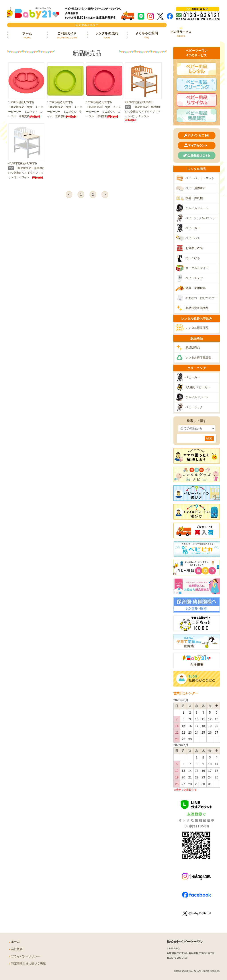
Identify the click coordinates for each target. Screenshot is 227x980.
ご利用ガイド (67, 35)
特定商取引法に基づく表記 (28, 964)
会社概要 (17, 949)
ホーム (27, 35)
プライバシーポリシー (25, 956)
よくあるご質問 (147, 35)
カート (207, 32)
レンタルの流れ (107, 35)
